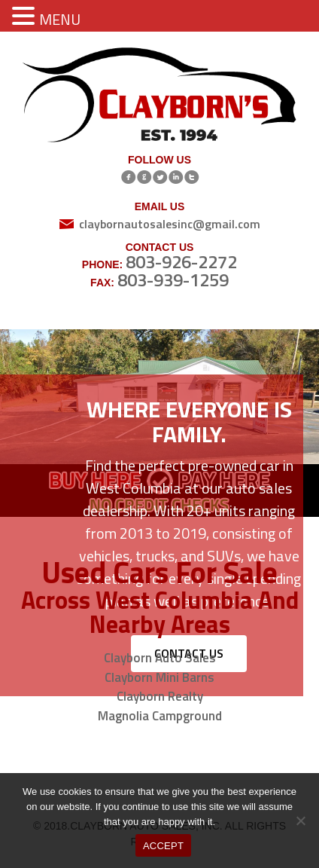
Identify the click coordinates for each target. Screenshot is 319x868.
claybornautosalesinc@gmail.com (170, 224)
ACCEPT (163, 846)
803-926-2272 (181, 261)
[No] (300, 821)
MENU (60, 19)
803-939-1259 (173, 280)
